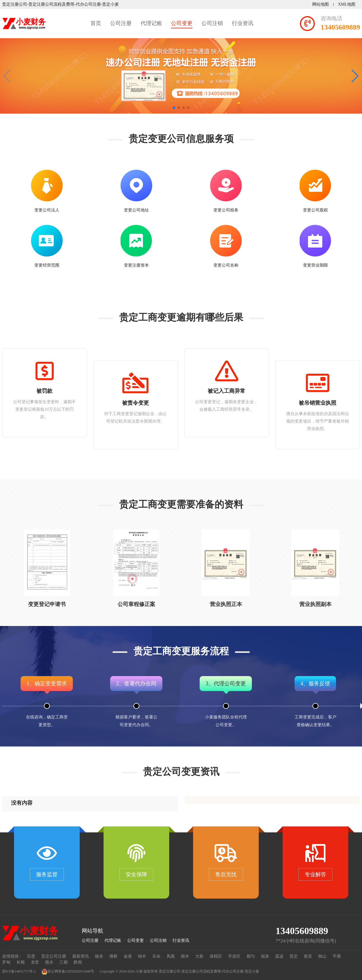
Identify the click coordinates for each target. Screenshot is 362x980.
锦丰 (142, 956)
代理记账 (151, 23)
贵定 (294, 956)
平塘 (337, 956)
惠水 (49, 962)
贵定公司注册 (54, 956)
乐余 (156, 956)
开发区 (234, 956)
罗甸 (6, 962)
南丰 (185, 956)
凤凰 (171, 956)
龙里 (35, 962)
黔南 (78, 962)
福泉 (265, 956)
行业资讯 (243, 23)
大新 (199, 956)
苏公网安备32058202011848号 (68, 972)
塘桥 (113, 956)
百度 (31, 956)
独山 (322, 956)
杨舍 (99, 956)
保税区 (216, 956)
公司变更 (182, 23)
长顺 (21, 962)
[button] (355, 76)
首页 (96, 23)
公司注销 (212, 23)
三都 (64, 962)
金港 (128, 956)
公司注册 (121, 23)
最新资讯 (81, 956)
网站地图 (321, 4)
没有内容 (22, 803)
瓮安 (308, 956)
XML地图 (347, 4)
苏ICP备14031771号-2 (19, 971)
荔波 (279, 956)
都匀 (251, 956)
